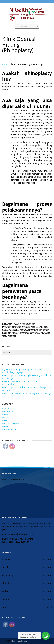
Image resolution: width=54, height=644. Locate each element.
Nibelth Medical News (12, 424)
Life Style (6, 418)
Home (5, 64)
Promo (5, 427)
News (5, 421)
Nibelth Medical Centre (21, 641)
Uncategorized (9, 430)
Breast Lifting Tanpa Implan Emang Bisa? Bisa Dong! (26, 393)
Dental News (8, 412)
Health (5, 415)
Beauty (5, 409)
